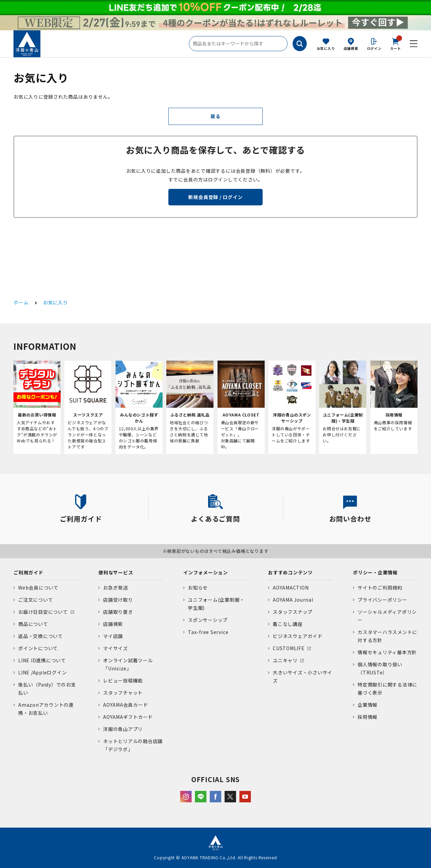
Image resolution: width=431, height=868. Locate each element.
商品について (33, 624)
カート (396, 43)
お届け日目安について (43, 612)
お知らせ (198, 588)
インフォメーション (206, 572)
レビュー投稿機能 (123, 680)
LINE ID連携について (42, 660)
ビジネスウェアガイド (298, 636)
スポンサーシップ (208, 620)
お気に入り (326, 48)
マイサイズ (115, 648)
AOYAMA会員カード (125, 705)
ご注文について (36, 600)
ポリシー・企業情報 (375, 572)
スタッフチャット (123, 693)
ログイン (374, 48)
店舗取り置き (118, 612)
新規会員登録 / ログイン (215, 197)
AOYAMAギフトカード (128, 717)
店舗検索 (351, 48)
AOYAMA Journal (293, 600)
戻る (215, 116)
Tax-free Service (208, 632)
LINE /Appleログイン (43, 672)
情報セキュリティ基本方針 (387, 652)
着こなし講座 (288, 624)
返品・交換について (41, 636)
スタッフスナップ (293, 612)
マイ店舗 (113, 636)
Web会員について (38, 588)
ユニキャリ (285, 660)
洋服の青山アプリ (123, 729)
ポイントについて (38, 648)
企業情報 (368, 705)
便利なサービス (116, 572)
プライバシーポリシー (383, 600)
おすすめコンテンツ (290, 572)
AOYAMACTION (291, 588)
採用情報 (368, 717)
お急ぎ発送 (115, 588)
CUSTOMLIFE (289, 648)
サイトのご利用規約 (380, 588)
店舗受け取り (118, 600)
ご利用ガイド (28, 572)
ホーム (21, 302)
